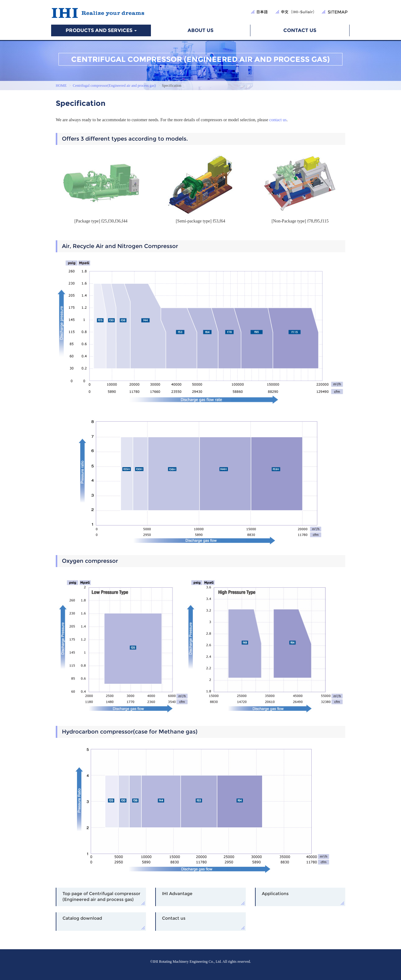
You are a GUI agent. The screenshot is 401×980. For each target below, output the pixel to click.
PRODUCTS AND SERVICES (101, 30)
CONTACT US (300, 30)
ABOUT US (200, 30)
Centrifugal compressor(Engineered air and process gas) (114, 86)
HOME (61, 86)
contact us (278, 120)
